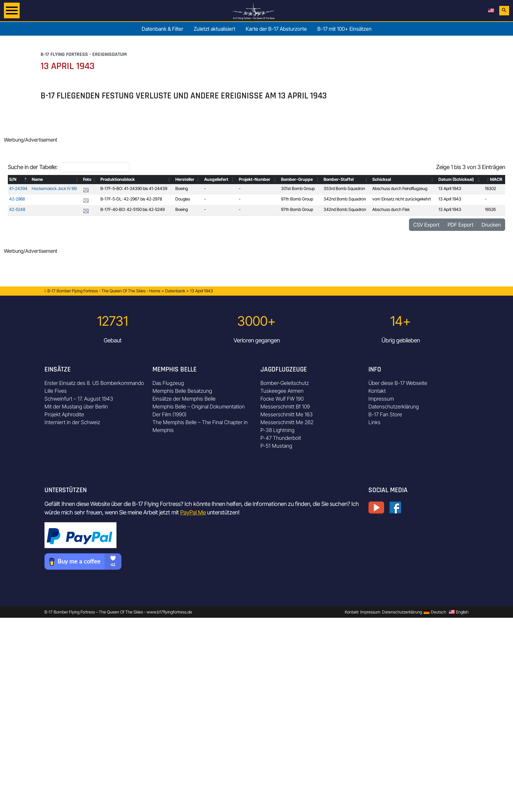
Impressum (381, 399)
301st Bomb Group (298, 189)
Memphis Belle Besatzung (182, 391)
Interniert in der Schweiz (72, 422)
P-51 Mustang (276, 446)
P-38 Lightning (277, 430)
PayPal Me (193, 512)
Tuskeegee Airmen (282, 391)
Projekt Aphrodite (64, 414)
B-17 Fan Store (385, 414)
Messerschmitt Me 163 (287, 414)
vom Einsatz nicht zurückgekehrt (402, 199)
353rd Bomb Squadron (344, 189)
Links (374, 422)
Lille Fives (56, 391)
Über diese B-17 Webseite (398, 383)
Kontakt (377, 391)
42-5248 (17, 209)
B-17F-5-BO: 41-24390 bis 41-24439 (134, 189)
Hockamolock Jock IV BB (54, 189)
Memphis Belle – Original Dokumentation (199, 406)
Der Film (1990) (169, 414)
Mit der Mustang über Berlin (76, 406)
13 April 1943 (450, 189)
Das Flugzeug (168, 383)
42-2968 (17, 199)
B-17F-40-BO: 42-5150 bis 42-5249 (133, 209)
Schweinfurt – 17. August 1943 (79, 399)
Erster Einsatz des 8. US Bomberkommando (94, 383)
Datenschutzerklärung (394, 406)
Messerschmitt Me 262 (287, 422)
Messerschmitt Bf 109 (285, 406)
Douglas (183, 199)
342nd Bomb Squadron (345, 199)
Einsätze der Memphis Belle (184, 399)
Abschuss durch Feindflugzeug (400, 189)
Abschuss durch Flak (391, 209)
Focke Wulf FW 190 (282, 399)
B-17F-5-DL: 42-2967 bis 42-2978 (131, 199)
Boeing (182, 189)
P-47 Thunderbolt (281, 438)
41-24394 (18, 189)
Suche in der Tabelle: (33, 167)
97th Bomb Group (297, 199)
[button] (26, 180)
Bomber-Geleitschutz (285, 383)
